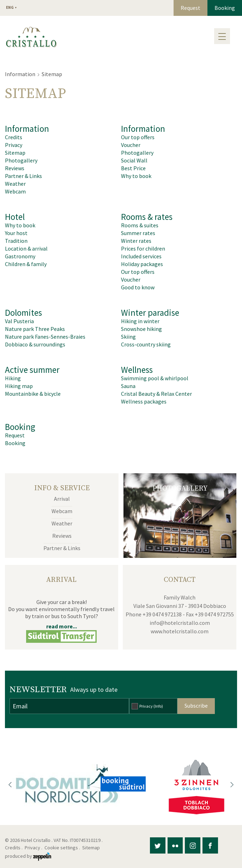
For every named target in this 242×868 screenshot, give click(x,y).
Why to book (136, 176)
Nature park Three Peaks (35, 329)
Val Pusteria (19, 321)
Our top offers (138, 137)
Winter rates (136, 241)
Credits (14, 137)
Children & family (26, 264)
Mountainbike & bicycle (33, 394)
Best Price (133, 168)
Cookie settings (61, 848)
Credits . (14, 848)
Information (20, 74)
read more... (62, 626)
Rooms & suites (140, 225)
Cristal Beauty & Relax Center (156, 394)
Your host (16, 233)
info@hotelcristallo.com (180, 623)
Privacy (14, 145)
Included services (141, 256)
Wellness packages (144, 401)
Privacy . (34, 848)
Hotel (15, 217)
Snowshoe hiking (141, 329)
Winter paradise (150, 313)
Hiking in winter (140, 321)
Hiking (13, 378)
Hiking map (19, 386)
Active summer (32, 370)
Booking (225, 8)
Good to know (138, 287)
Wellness (137, 370)
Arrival (62, 499)
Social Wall (134, 160)
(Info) (158, 706)
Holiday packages (142, 264)
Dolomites (23, 313)
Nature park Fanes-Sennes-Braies (45, 337)
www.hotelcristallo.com (180, 631)
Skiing (128, 337)
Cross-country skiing (146, 344)
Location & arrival (26, 248)
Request (190, 8)
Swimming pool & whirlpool (155, 378)
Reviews (15, 168)
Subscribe (196, 706)
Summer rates (138, 233)
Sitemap (15, 153)
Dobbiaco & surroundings (35, 344)
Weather (15, 184)
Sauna (128, 386)
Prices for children (143, 248)
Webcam (15, 191)
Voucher (131, 145)
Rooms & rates (147, 217)
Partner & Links (23, 176)
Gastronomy (20, 256)
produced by (28, 856)
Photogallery (21, 160)
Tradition (16, 241)
